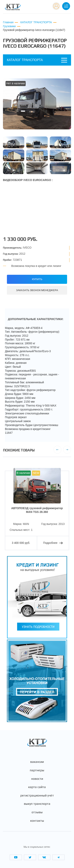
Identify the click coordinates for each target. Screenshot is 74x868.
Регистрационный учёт (37, 796)
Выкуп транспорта (37, 804)
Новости (37, 779)
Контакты (37, 821)
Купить (37, 279)
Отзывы (37, 812)
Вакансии (37, 762)
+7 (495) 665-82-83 (37, 6)
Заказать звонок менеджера (37, 290)
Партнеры (37, 770)
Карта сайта (37, 787)
